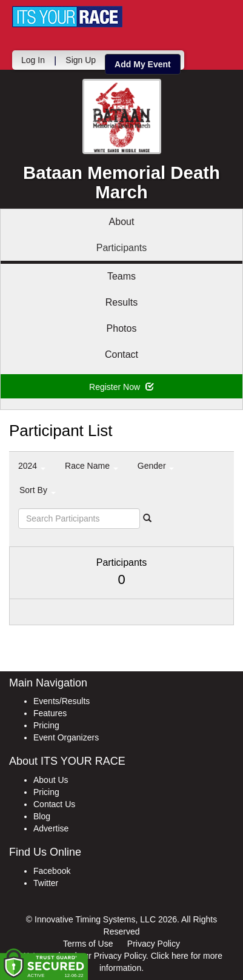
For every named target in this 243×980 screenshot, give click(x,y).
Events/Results (62, 701)
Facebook (52, 871)
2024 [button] (32, 466)
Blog (42, 816)
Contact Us (54, 804)
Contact (121, 354)
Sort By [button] (38, 490)
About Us (51, 780)
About (122, 222)
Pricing (46, 725)
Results (121, 302)
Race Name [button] (92, 466)
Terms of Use (88, 944)
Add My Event (143, 64)
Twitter (46, 883)
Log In (33, 60)
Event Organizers (66, 737)
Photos (122, 328)
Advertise (51, 828)
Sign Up (81, 60)
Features (50, 713)
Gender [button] (156, 466)
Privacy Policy (154, 944)
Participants (122, 248)
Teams (121, 276)
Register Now (121, 387)
